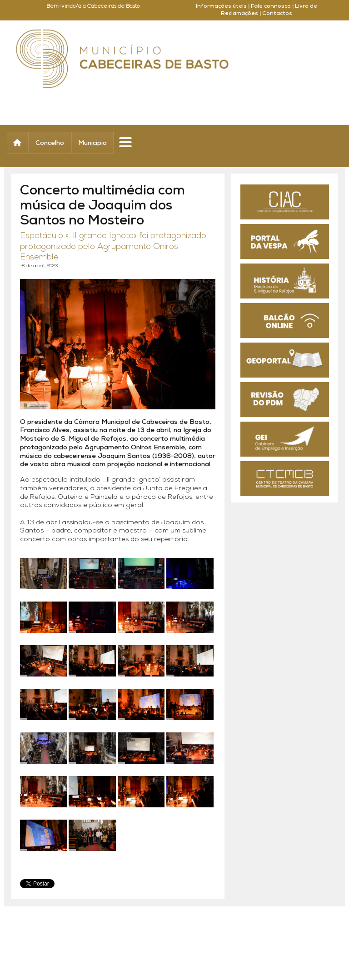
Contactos (277, 14)
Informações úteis (221, 6)
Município (92, 143)
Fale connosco (271, 6)
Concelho (50, 143)
